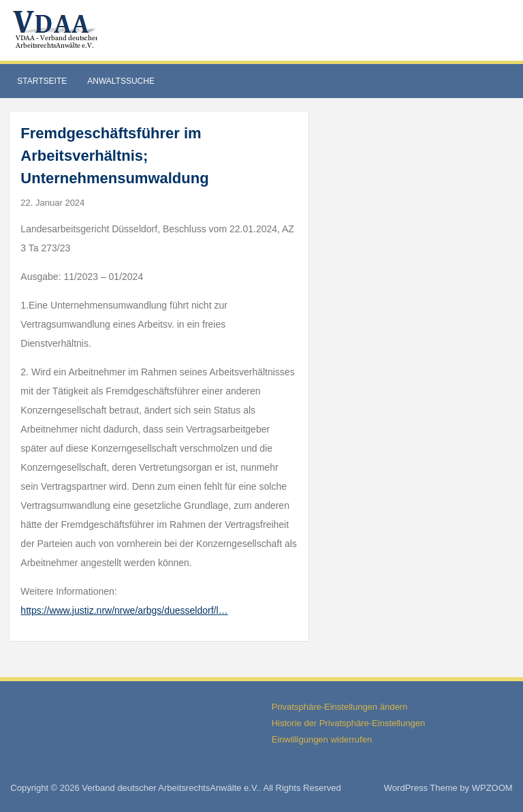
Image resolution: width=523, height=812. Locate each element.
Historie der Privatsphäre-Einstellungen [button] (348, 723)
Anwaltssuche (121, 81)
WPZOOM (492, 788)
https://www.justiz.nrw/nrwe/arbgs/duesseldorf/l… (124, 610)
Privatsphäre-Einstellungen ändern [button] (339, 707)
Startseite (42, 81)
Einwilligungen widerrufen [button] (322, 739)
